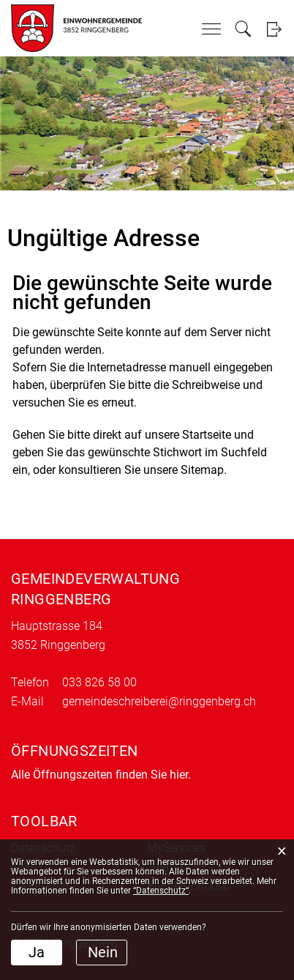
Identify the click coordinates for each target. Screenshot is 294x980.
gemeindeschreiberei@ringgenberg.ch (159, 701)
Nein (103, 952)
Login (274, 29)
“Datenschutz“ (161, 891)
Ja (37, 952)
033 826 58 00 (99, 682)
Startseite (207, 435)
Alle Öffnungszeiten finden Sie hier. (101, 775)
